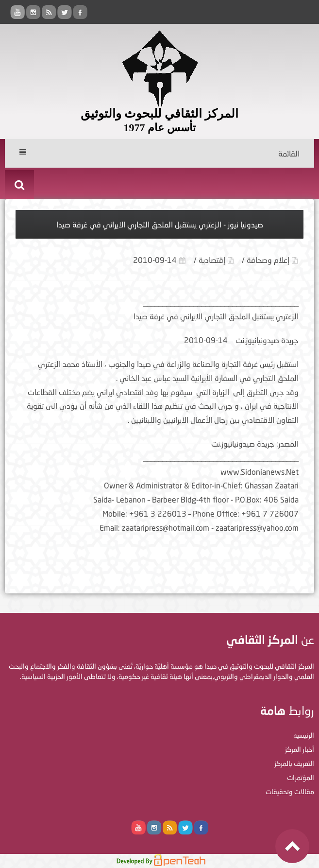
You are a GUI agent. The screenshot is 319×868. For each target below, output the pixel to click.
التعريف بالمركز (294, 763)
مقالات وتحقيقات (290, 791)
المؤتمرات (301, 777)
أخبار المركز (300, 749)
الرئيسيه (304, 735)
